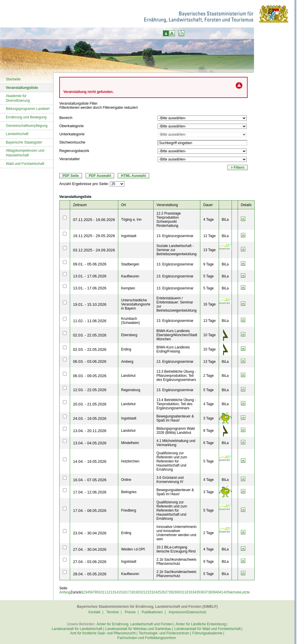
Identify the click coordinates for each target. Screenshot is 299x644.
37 (206, 592)
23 (151, 592)
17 (128, 592)
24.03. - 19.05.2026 (90, 418)
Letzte (245, 592)
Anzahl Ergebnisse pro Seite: (84, 184)
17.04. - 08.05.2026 (90, 511)
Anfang (65, 592)
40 (218, 592)
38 (210, 592)
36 (202, 592)
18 (132, 592)
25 (159, 592)
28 (171, 592)
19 (136, 592)
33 (190, 592)
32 (186, 592)
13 (112, 592)
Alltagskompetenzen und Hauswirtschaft (25, 153)
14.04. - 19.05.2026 (90, 461)
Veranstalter (69, 159)
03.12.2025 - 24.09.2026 (94, 250)
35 (198, 592)
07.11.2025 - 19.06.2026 (94, 220)
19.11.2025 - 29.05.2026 (94, 236)
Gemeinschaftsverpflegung (27, 126)
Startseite (13, 79)
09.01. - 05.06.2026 (90, 264)
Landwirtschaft (17, 134)
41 (221, 592)
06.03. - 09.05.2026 (90, 376)
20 (140, 592)
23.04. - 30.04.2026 (90, 533)
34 (194, 592)
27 (167, 592)
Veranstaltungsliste (22, 88)
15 (120, 592)
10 (101, 592)
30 (179, 592)
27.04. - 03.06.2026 (90, 562)
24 (155, 592)
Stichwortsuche (72, 142)
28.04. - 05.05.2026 (90, 574)
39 (214, 592)
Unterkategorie (72, 134)
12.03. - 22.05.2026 (90, 390)
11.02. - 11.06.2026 (90, 321)
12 (108, 592)
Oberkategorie (72, 126)
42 (225, 592)
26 (163, 592)
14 (116, 592)
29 (175, 592)
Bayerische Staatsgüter (24, 142)
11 (104, 592)
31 (182, 592)
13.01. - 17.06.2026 (90, 276)
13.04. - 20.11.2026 (90, 431)
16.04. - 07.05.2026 (90, 480)
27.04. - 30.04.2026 (90, 549)
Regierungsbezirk (74, 151)
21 (144, 592)
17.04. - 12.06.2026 (90, 492)
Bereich (66, 118)
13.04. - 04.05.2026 (90, 443)
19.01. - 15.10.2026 (90, 304)
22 (147, 592)
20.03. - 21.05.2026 (90, 404)
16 (124, 592)
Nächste (234, 592)
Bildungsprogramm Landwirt (28, 109)
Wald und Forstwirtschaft (25, 164)
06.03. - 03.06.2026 (90, 361)
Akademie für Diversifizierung (18, 98)
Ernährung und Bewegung (26, 117)
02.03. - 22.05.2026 (90, 335)
